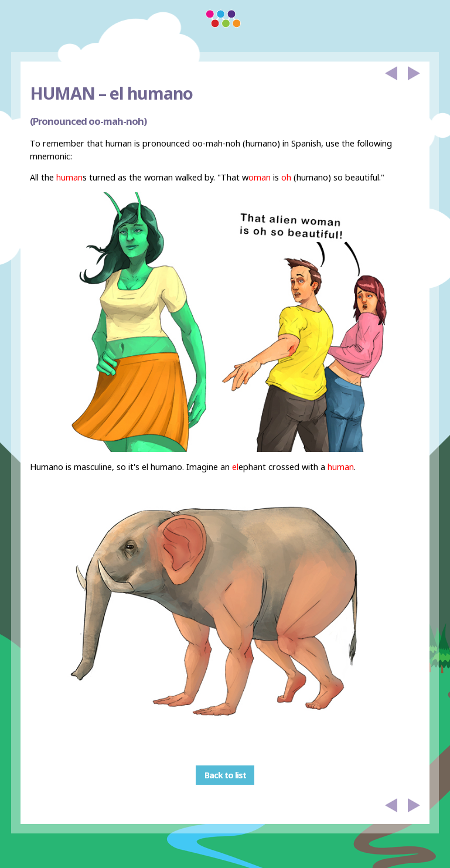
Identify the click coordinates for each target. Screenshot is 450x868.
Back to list (225, 775)
